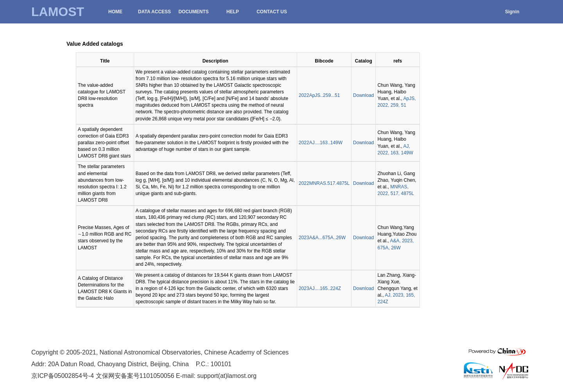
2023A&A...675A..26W (322, 238)
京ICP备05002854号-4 (63, 376)
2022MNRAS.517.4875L (324, 183)
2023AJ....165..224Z (320, 288)
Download (363, 95)
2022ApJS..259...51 (319, 95)
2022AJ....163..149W (321, 143)
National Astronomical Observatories (150, 352)
